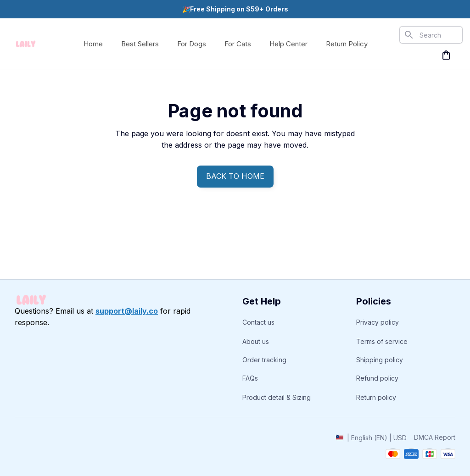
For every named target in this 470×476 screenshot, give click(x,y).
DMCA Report (435, 437)
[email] (127, 311)
